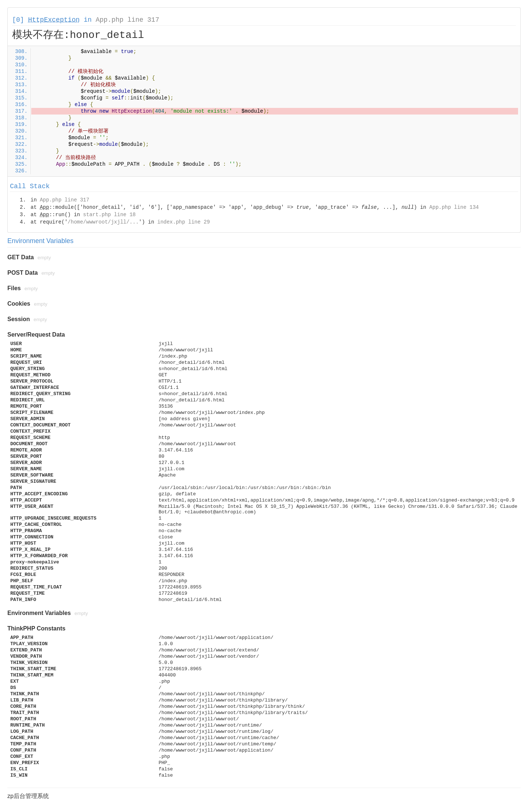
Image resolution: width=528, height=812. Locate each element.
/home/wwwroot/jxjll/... (103, 222)
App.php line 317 (127, 20)
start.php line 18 (109, 215)
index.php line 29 (183, 222)
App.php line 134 (454, 207)
